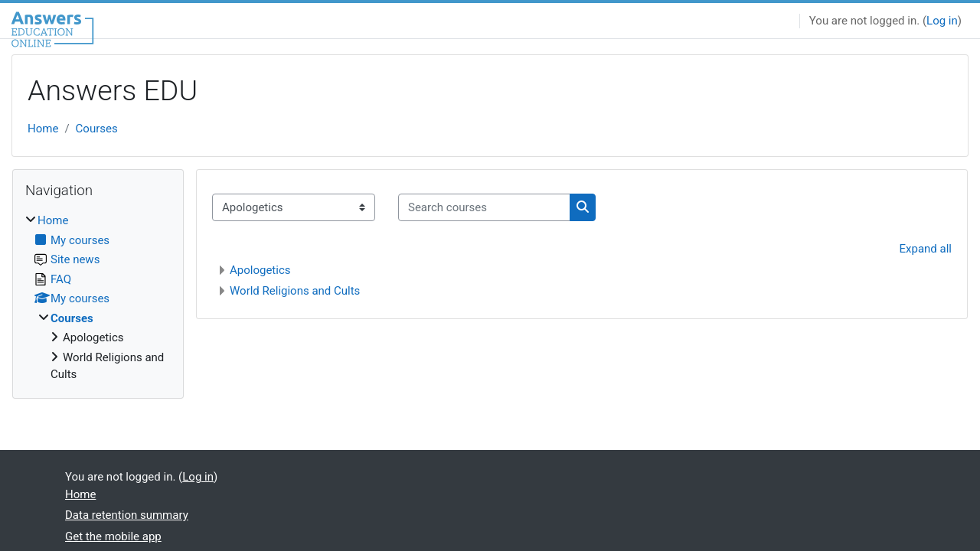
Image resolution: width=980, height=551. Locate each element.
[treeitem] (98, 298)
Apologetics (260, 270)
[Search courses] (484, 208)
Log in (942, 21)
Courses (97, 129)
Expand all (926, 249)
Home (43, 129)
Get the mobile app (113, 536)
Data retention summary (127, 515)
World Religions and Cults (295, 291)
